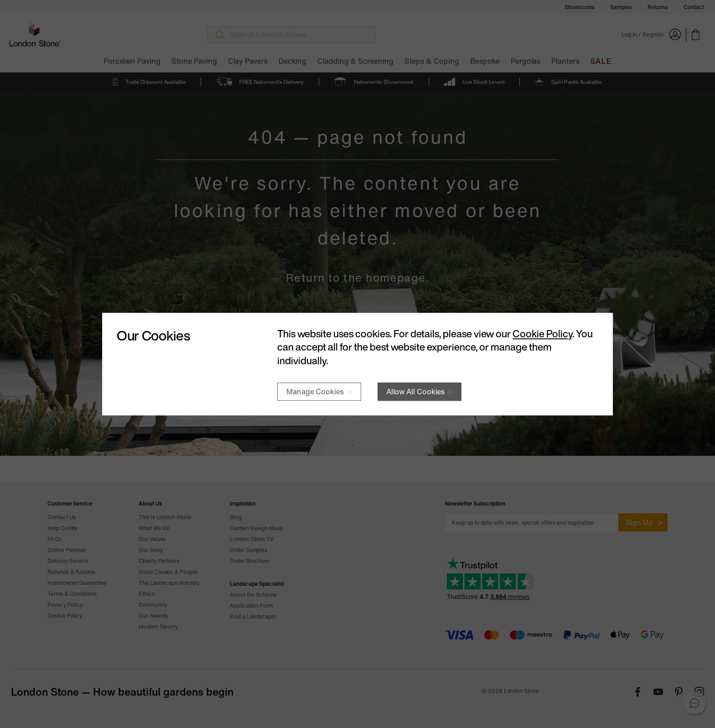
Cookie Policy (542, 334)
